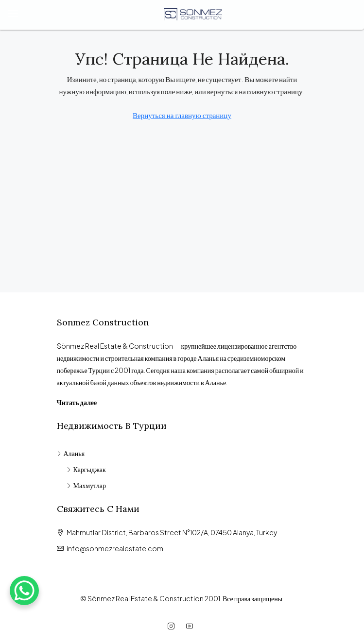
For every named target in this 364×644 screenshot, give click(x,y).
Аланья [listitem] (71, 453)
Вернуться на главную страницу (182, 115)
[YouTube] (191, 626)
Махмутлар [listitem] (87, 485)
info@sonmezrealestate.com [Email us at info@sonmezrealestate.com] (115, 548)
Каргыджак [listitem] (86, 469)
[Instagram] (173, 626)
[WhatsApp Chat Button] (24, 591)
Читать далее (77, 402)
